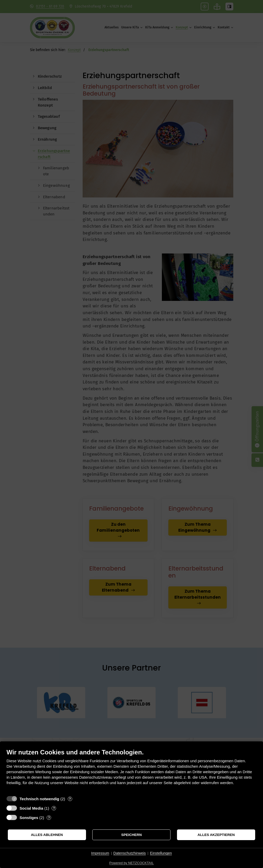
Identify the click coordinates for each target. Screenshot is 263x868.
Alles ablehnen (47, 835)
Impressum (100, 853)
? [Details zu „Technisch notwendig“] (70, 799)
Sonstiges (29, 818)
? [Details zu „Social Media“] (54, 808)
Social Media (31, 808)
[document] (131, 771)
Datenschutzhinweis (130, 853)
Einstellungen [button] (161, 853)
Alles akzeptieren (216, 835)
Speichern (131, 835)
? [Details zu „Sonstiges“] (49, 818)
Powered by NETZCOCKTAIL (131, 863)
